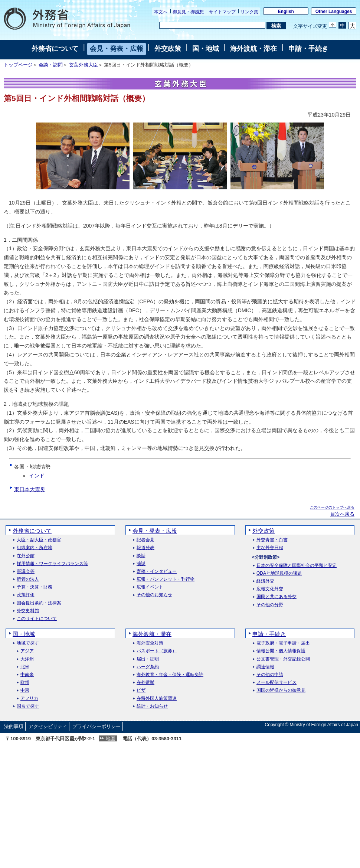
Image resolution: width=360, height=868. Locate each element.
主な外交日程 (270, 548)
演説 (141, 564)
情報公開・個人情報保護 (281, 651)
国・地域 (206, 49)
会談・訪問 (51, 65)
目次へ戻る (342, 514)
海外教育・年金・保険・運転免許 (170, 675)
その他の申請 (270, 675)
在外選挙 (145, 683)
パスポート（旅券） (157, 651)
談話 (141, 556)
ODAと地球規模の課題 (279, 573)
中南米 (27, 675)
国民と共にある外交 (276, 597)
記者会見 (145, 540)
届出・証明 (148, 659)
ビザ (141, 690)
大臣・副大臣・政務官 (39, 540)
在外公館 (26, 556)
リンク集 (249, 12)
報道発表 (145, 548)
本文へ (161, 12)
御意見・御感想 (188, 12)
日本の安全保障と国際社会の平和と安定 (297, 566)
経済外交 (265, 581)
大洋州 (27, 659)
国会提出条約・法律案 (39, 603)
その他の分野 (270, 605)
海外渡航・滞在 (253, 49)
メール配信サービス (276, 683)
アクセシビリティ (48, 726)
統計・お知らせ (152, 706)
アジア (27, 651)
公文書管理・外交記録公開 (283, 659)
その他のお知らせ (154, 595)
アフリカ (29, 699)
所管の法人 (28, 579)
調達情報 (265, 667)
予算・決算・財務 (35, 587)
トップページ (18, 65)
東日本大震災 (30, 489)
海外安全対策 (150, 643)
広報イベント (150, 587)
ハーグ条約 (148, 667)
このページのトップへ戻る (332, 507)
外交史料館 (28, 611)
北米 (25, 667)
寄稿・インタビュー (157, 572)
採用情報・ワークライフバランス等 (52, 564)
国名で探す (28, 706)
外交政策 (168, 49)
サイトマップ (222, 12)
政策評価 (26, 595)
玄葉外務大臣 (84, 65)
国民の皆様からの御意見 (281, 690)
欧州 (25, 683)
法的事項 (14, 726)
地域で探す (28, 643)
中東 (25, 690)
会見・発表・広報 (117, 49)
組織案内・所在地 (35, 548)
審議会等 (26, 572)
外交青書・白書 (272, 540)
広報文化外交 (270, 589)
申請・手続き (308, 49)
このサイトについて (37, 619)
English (286, 12)
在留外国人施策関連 (157, 699)
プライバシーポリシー (96, 726)
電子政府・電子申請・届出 (283, 643)
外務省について (55, 49)
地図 (111, 739)
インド (37, 476)
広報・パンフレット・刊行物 (166, 579)
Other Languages (334, 12)
